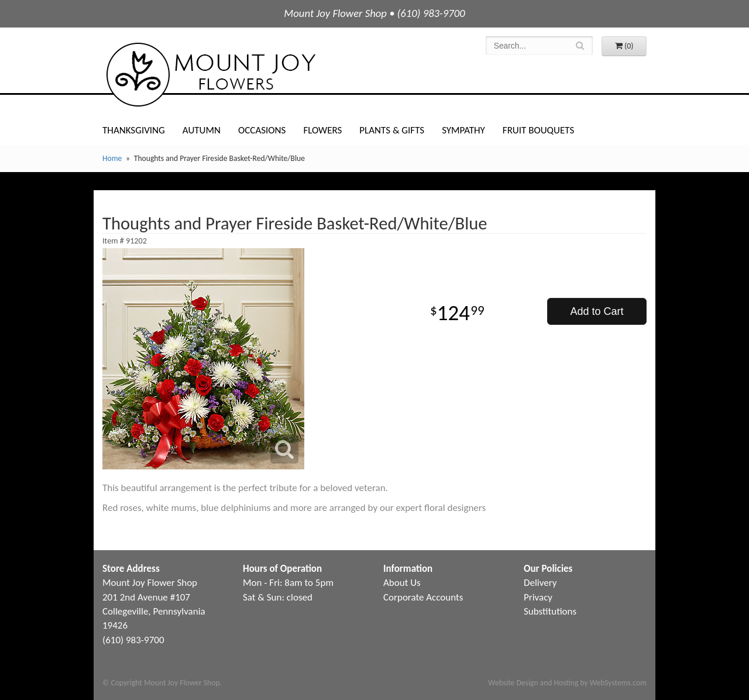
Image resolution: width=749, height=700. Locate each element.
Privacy (538, 597)
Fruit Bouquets (538, 130)
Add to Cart (597, 311)
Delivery (540, 583)
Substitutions (550, 611)
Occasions (262, 130)
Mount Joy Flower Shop (210, 75)
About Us (402, 583)
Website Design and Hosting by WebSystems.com (567, 683)
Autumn (202, 130)
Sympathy (463, 130)
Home (112, 158)
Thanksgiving (134, 130)
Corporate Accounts (423, 597)
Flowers (322, 130)
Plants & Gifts (392, 130)
